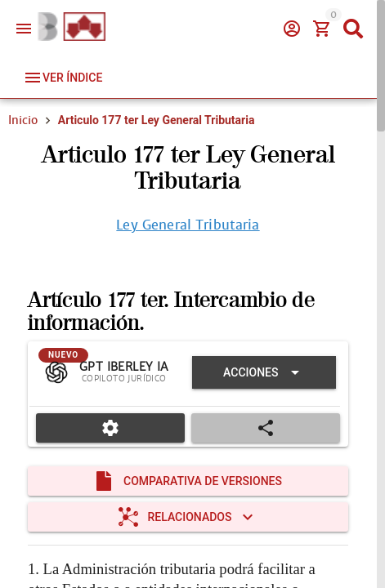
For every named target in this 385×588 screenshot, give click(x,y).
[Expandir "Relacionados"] (188, 517)
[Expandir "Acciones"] (264, 372)
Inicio (23, 120)
